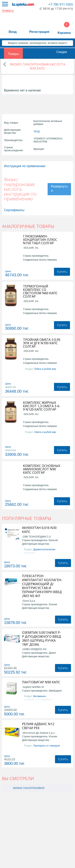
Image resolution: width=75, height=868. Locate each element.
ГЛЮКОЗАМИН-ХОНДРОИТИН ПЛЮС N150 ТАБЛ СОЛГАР (40, 240)
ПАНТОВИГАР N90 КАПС (41, 682)
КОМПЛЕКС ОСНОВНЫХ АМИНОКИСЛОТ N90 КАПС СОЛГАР (42, 469)
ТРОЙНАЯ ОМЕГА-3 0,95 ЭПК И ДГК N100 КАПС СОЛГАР (42, 343)
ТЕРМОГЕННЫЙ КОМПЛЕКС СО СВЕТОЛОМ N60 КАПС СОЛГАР (40, 291)
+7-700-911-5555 (61, 4)
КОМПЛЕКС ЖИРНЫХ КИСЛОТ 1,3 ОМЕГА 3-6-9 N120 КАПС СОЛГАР (42, 406)
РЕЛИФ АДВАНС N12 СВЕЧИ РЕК (38, 726)
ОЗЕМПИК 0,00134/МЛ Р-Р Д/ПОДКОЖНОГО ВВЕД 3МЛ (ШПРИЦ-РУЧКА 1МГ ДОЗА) (41, 638)
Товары (13, 54)
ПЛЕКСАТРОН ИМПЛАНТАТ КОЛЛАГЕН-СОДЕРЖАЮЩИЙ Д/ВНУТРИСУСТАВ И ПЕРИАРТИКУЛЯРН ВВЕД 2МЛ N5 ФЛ (42, 586)
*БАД (36, 131)
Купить (62, 272)
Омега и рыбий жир (45, 369)
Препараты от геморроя (46, 746)
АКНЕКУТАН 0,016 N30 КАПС (39, 530)
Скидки (62, 52)
